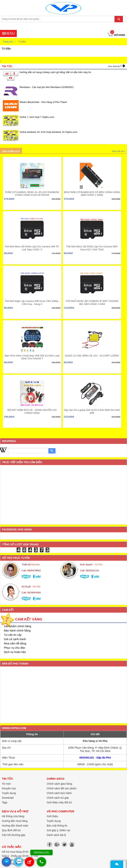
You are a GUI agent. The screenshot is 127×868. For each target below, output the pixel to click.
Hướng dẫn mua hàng (15, 821)
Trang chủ (8, 42)
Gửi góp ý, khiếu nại (58, 830)
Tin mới (6, 784)
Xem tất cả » (119, 151)
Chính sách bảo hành (59, 793)
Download (8, 798)
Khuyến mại (9, 788)
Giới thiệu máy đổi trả (59, 802)
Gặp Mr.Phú (103, 758)
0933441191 (87, 758)
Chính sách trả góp (58, 798)
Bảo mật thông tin (57, 826)
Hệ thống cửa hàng (13, 816)
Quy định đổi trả (11, 830)
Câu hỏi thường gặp (14, 835)
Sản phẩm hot (11, 151)
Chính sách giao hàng (59, 784)
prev (121, 66)
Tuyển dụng (54, 821)
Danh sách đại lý (56, 835)
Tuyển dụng (9, 793)
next (124, 66)
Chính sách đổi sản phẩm (62, 788)
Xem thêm (113, 66)
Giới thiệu (52, 816)
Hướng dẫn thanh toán (15, 826)
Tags (5, 802)
